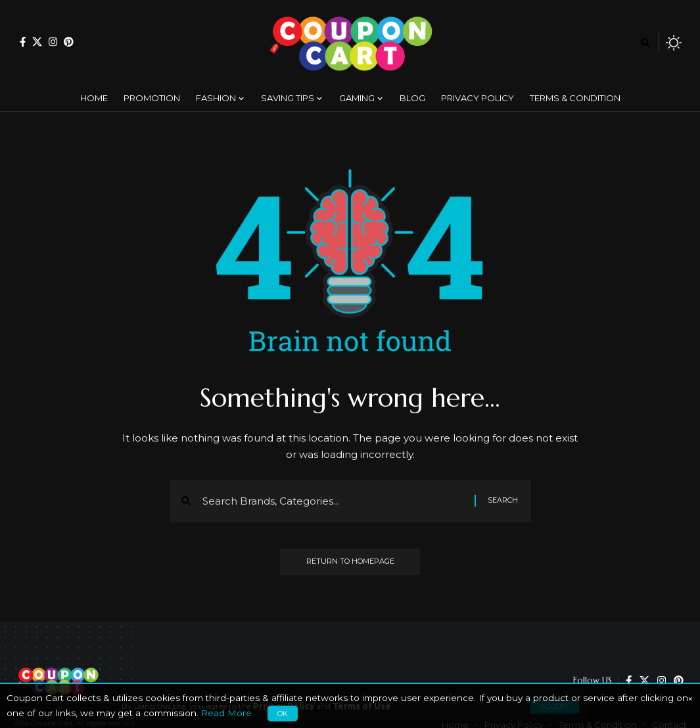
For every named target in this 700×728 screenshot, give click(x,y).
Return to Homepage (350, 562)
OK (283, 714)
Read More (226, 713)
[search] (645, 43)
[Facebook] (23, 42)
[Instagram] (53, 42)
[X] (37, 42)
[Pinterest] (69, 42)
